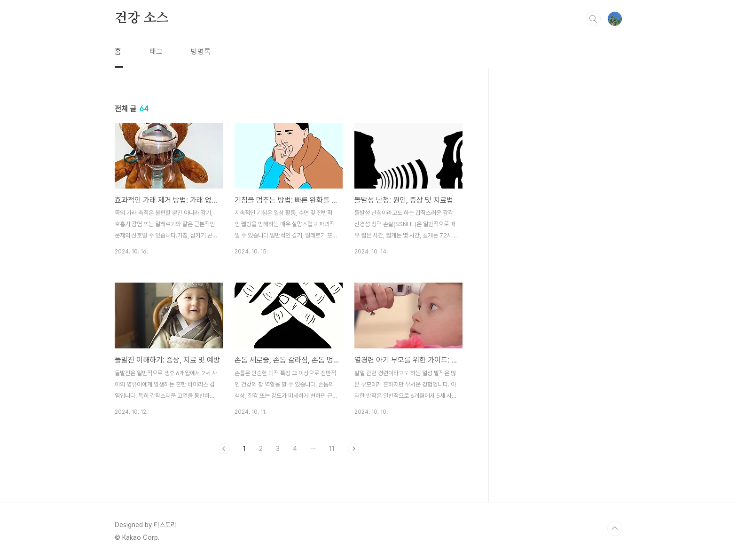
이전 (224, 449)
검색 (593, 19)
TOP (615, 528)
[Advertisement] (568, 254)
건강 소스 (142, 18)
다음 (353, 449)
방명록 (201, 51)
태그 (156, 51)
